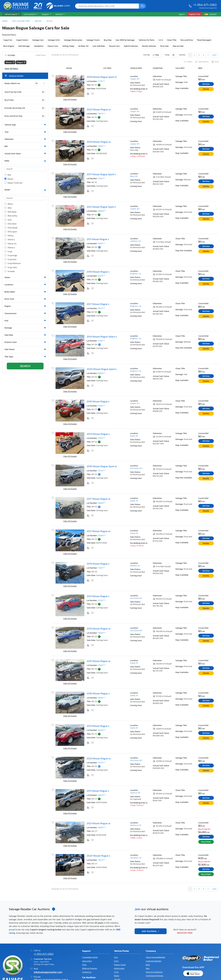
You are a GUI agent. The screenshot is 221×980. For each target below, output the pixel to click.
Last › (215, 55)
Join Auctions (149, 931)
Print (215, 62)
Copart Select (22, 40)
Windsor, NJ (135, 566)
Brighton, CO (136, 274)
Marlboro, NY (136, 825)
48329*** (102, 795)
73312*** (101, 568)
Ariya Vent (11, 268)
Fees (148, 968)
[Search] (142, 6)
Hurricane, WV (136, 468)
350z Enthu (11, 216)
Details (206, 89)
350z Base (10, 212)
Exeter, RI (134, 436)
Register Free (185, 933)
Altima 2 (10, 240)
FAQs (84, 965)
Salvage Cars (38, 40)
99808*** (102, 211)
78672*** (102, 114)
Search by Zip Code (13, 92)
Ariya (8, 252)
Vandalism (39, 46)
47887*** (102, 665)
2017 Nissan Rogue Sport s (101, 174)
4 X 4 (161, 40)
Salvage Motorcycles (73, 40)
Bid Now (206, 84)
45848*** (102, 503)
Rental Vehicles (149, 46)
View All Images (70, 99)
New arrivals (178, 46)
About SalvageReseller (156, 957)
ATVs (116, 972)
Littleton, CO (136, 241)
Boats (117, 976)
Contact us (87, 972)
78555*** (102, 146)
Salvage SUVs (54, 40)
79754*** (102, 471)
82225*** (102, 276)
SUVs (116, 961)
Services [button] (59, 14)
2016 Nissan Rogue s (98, 272)
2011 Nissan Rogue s (98, 239)
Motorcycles (119, 968)
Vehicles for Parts (147, 40)
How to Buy (87, 961)
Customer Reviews (153, 961)
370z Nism (11, 224)
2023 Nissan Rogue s (98, 434)
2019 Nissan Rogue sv (99, 629)
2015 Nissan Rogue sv (99, 661)
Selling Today (68, 46)
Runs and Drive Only (13, 116)
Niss (8, 175)
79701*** (102, 438)
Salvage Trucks (93, 40)
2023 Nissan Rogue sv (99, 142)
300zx (9, 204)
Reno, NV (134, 176)
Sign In (182, 14)
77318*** (101, 341)
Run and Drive (187, 40)
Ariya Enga (11, 256)
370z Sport (11, 232)
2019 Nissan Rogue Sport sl (102, 77)
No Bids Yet (83, 46)
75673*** (102, 860)
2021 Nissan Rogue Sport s (101, 207)
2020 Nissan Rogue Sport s (102, 369)
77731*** (101, 81)
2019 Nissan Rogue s (98, 564)
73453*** (102, 406)
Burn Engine (9, 46)
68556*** (102, 373)
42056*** (102, 536)
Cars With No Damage (125, 40)
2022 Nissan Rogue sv (99, 109)
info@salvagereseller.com (48, 972)
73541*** (101, 179)
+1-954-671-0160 (205, 5)
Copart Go (8, 40)
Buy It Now (9, 100)
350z (8, 208)
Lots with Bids (99, 46)
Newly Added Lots (12, 83)
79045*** (102, 633)
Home (5, 21)
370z (8, 220)
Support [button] (45, 14)
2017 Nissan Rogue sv (99, 499)
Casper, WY (135, 79)
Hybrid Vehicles (131, 46)
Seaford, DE (135, 793)
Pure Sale (164, 46)
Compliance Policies (154, 976)
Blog (148, 965)
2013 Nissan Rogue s (98, 726)
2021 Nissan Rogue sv (99, 823)
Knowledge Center (90, 957)
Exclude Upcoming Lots (15, 108)
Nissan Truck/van (13, 183)
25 (174, 55)
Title (157, 55)
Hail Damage (24, 46)
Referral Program (90, 968)
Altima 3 (10, 248)
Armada (10, 271)
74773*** (102, 763)
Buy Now (108, 40)
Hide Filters (40, 55)
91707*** (102, 308)
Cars (116, 957)
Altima (9, 236)
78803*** (102, 828)
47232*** (102, 600)
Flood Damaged (204, 40)
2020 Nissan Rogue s (98, 856)
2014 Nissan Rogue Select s (102, 337)
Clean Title (172, 40)
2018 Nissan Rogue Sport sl (102, 466)
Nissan (38, 21)
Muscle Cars (114, 46)
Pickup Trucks (120, 965)
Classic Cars (53, 46)
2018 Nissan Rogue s (98, 693)
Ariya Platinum (13, 263)
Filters (188, 62)
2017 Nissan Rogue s (98, 304)
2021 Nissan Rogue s (98, 596)
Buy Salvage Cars (21, 21)
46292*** (102, 730)
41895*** (102, 698)
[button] (12, 14)
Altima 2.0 (10, 244)
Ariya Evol (10, 259)
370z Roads (11, 228)
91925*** (101, 244)
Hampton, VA (136, 858)
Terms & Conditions (154, 972)
